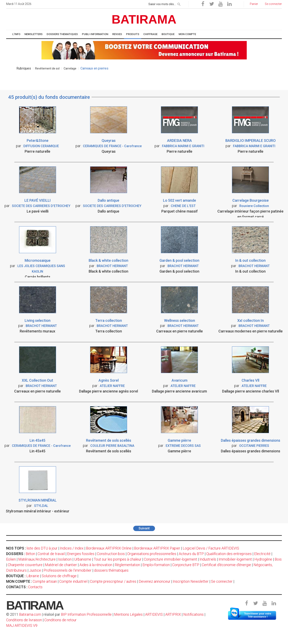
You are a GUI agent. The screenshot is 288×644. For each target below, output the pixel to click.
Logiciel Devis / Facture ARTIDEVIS (211, 548)
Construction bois (111, 554)
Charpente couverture (25, 565)
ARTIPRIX (173, 614)
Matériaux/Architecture (37, 559)
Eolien (11, 559)
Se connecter (222, 581)
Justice (35, 570)
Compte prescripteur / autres (113, 581)
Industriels (208, 559)
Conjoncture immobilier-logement (170, 559)
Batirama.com (30, 614)
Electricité (262, 554)
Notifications (194, 614)
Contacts (35, 587)
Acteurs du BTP (191, 554)
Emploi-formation (156, 565)
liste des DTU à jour (42, 548)
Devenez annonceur (155, 581)
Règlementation (127, 565)
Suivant (144, 528)
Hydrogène (263, 559)
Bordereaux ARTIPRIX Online (109, 548)
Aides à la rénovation (96, 565)
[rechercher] (179, 3)
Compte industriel (73, 581)
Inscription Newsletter (191, 581)
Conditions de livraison (24, 620)
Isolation (65, 559)
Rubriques (24, 68)
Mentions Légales (128, 614)
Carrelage (70, 68)
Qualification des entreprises (229, 554)
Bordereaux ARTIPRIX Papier (157, 548)
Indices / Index (72, 548)
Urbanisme (83, 559)
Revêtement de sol (47, 68)
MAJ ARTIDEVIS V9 (22, 625)
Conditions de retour (60, 620)
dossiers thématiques (111, 570)
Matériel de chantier (61, 565)
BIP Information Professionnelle (86, 614)
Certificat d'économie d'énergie (226, 565)
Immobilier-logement (235, 559)
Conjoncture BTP (186, 565)
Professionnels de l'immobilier (68, 570)
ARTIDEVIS (154, 614)
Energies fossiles (81, 554)
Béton (30, 554)
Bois (278, 559)
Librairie (33, 576)
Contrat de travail (51, 554)
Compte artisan (45, 581)
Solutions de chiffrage (59, 576)
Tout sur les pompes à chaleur (118, 559)
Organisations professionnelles (152, 554)
